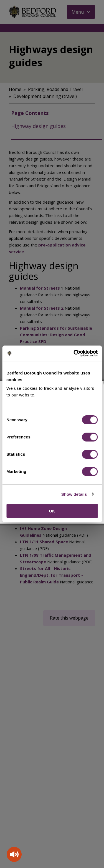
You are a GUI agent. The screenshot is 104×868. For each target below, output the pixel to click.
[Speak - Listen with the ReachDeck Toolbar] (14, 854)
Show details (74, 494)
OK (52, 511)
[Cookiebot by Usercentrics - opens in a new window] (74, 353)
